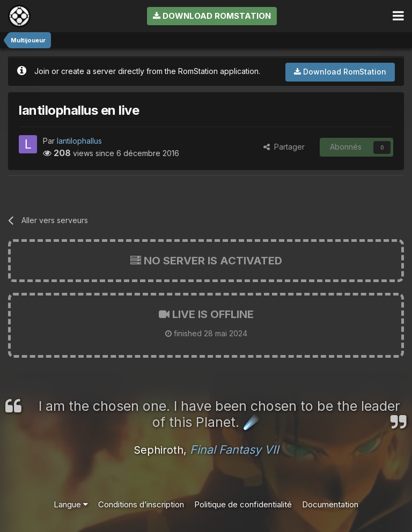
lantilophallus (79, 141)
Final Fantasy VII (234, 449)
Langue (71, 504)
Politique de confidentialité (243, 504)
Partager (284, 147)
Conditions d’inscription (141, 504)
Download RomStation (212, 16)
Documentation (330, 504)
